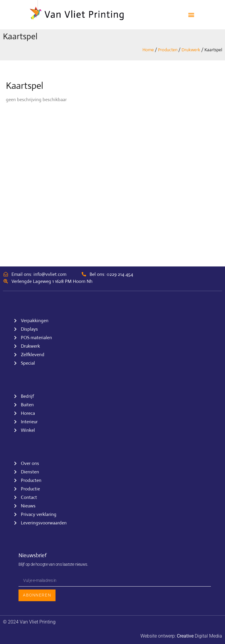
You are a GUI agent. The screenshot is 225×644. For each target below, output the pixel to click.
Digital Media (199, 636)
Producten (168, 50)
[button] (191, 15)
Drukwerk (191, 50)
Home (148, 50)
